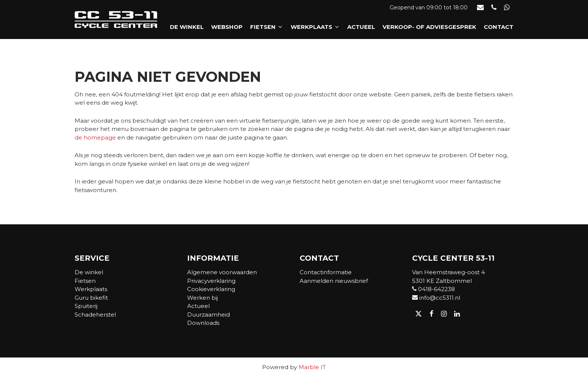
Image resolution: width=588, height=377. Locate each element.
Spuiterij (86, 306)
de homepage (95, 137)
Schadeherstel (95, 315)
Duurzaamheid (208, 315)
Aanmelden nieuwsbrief (334, 281)
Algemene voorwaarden (222, 272)
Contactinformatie (326, 272)
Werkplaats (315, 27)
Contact (499, 27)
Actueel (361, 27)
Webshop (227, 27)
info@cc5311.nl (436, 298)
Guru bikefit (91, 298)
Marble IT (312, 367)
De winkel (187, 27)
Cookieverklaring (211, 289)
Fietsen (267, 27)
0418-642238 (433, 289)
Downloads (203, 323)
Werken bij (202, 298)
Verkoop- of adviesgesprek (429, 27)
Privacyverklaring (211, 281)
